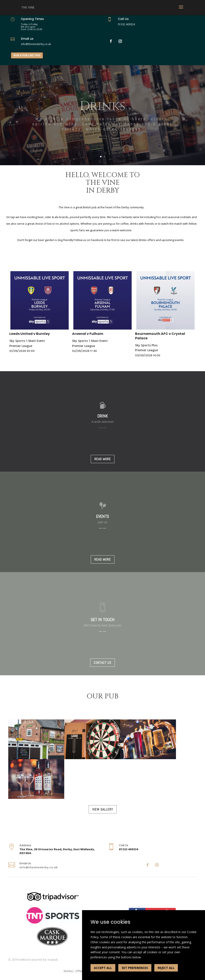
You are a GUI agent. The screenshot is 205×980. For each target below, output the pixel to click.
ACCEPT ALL (103, 968)
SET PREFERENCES (135, 968)
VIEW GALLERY (103, 809)
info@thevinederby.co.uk (39, 867)
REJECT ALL (166, 968)
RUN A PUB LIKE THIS (27, 55)
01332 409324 (126, 24)
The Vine (28, 7)
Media (68, 971)
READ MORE (103, 459)
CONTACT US (102, 663)
